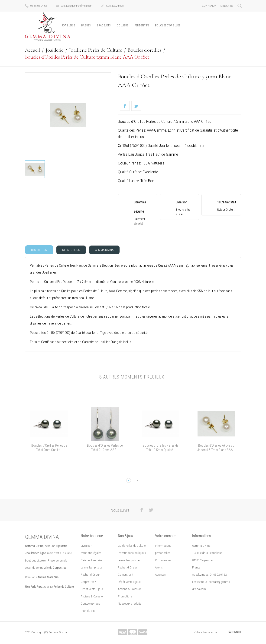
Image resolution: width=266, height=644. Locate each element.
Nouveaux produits (130, 604)
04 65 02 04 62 (36, 6)
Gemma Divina (106, 250)
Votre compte (165, 537)
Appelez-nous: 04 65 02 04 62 (209, 575)
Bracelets (104, 25)
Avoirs (159, 568)
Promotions (125, 597)
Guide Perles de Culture (132, 546)
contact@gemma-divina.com (74, 6)
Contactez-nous (112, 6)
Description (40, 250)
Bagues (86, 25)
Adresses (160, 575)
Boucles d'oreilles (167, 25)
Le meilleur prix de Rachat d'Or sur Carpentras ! (92, 575)
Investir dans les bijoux (132, 554)
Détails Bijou (72, 250)
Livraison (86, 546)
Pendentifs (142, 25)
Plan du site (88, 611)
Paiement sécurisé (92, 561)
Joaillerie (68, 25)
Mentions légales (91, 554)
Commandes (163, 561)
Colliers (122, 25)
